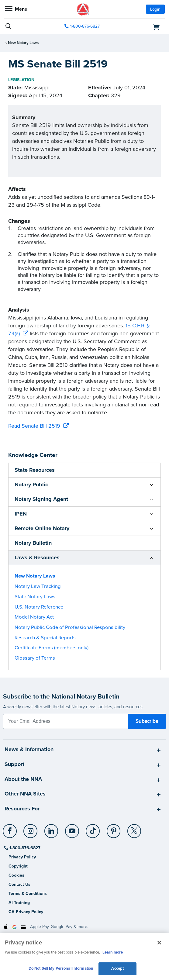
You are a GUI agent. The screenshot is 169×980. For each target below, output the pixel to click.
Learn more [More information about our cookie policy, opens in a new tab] (113, 952)
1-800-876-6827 (24, 848)
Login (155, 9)
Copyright (18, 866)
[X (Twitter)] (135, 829)
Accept (117, 968)
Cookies (16, 875)
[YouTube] (72, 829)
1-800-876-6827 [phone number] (85, 26)
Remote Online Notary (42, 528)
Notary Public (31, 485)
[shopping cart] (139, 26)
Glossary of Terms (35, 658)
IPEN (21, 514)
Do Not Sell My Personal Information (61, 968)
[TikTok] (93, 829)
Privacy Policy (22, 857)
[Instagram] (31, 829)
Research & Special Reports (45, 638)
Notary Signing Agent (41, 499)
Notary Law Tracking (38, 586)
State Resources (35, 470)
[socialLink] (11, 834)
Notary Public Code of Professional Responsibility (70, 627)
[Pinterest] (114, 829)
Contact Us (19, 884)
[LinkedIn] (52, 829)
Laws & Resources (37, 557)
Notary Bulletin (33, 543)
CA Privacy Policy (26, 912)
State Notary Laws (35, 597)
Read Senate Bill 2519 (34, 426)
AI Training (19, 903)
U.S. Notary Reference (39, 607)
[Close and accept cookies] (159, 943)
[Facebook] (10, 829)
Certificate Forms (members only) (52, 648)
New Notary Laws (23, 43)
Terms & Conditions (28, 894)
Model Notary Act (34, 617)
